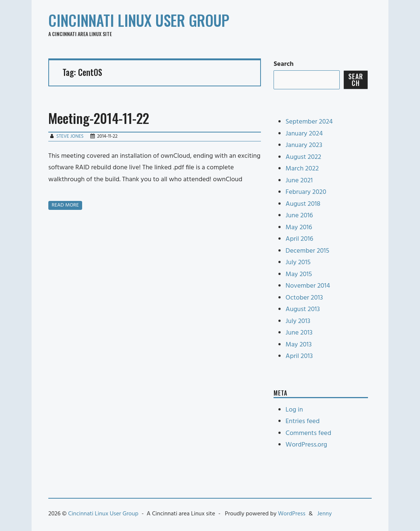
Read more (65, 205)
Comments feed (308, 433)
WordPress (292, 514)
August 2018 (303, 204)
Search (284, 64)
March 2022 (302, 169)
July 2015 (298, 263)
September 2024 (309, 122)
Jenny (324, 514)
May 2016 (299, 228)
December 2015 (307, 251)
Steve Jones (70, 136)
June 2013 (299, 333)
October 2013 (304, 298)
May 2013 (298, 345)
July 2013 (298, 321)
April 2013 (299, 356)
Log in (294, 410)
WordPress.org (306, 445)
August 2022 (303, 157)
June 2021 (299, 181)
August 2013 (303, 309)
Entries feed (303, 421)
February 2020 (306, 192)
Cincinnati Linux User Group (139, 20)
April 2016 (299, 239)
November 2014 (308, 286)
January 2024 (304, 134)
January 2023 (304, 145)
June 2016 (299, 216)
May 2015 (299, 274)
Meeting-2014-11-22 (99, 118)
